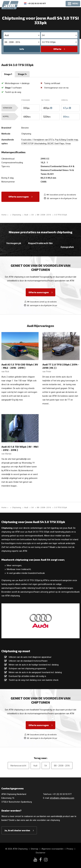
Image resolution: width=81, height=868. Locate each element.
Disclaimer (41, 853)
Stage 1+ (22, 74)
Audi (35, 765)
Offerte (57, 49)
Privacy (70, 849)
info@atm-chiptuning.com (62, 798)
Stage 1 (8, 74)
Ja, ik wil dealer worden (17, 830)
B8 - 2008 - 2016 (62, 765)
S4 (46, 765)
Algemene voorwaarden (52, 849)
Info (22, 49)
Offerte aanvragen (19, 197)
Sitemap (34, 849)
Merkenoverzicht (18, 765)
